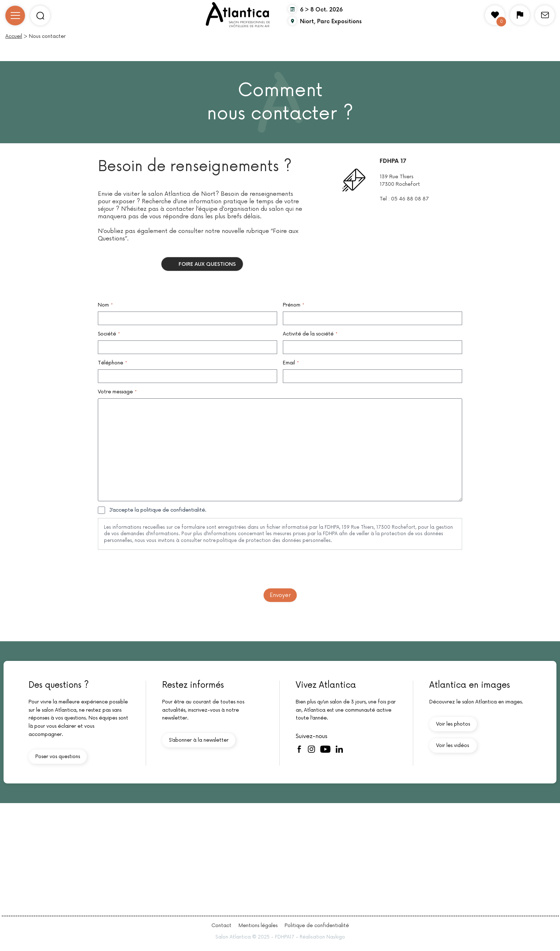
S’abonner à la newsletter (199, 740)
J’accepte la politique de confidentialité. (158, 510)
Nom (105, 305)
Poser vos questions (58, 756)
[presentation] (152, 569)
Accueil (14, 36)
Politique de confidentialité (317, 925)
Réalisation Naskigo (322, 937)
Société (109, 334)
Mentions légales (258, 925)
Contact (221, 925)
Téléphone (112, 363)
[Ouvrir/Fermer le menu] (15, 16)
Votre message (117, 392)
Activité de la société (310, 334)
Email (291, 363)
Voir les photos (453, 724)
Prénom (293, 305)
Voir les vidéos (452, 745)
